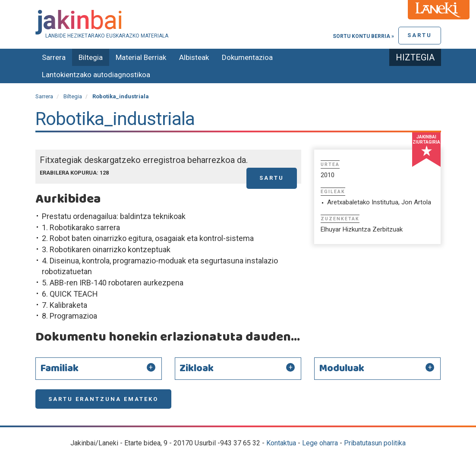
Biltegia (91, 57)
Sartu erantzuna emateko (103, 399)
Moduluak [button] (342, 369)
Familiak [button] (59, 369)
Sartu (420, 35)
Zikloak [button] (197, 369)
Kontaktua (281, 443)
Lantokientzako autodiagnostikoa (96, 75)
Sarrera (54, 57)
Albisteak (194, 57)
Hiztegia (415, 57)
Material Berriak (141, 57)
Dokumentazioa (247, 57)
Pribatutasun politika (375, 443)
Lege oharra (320, 443)
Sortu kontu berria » (363, 36)
